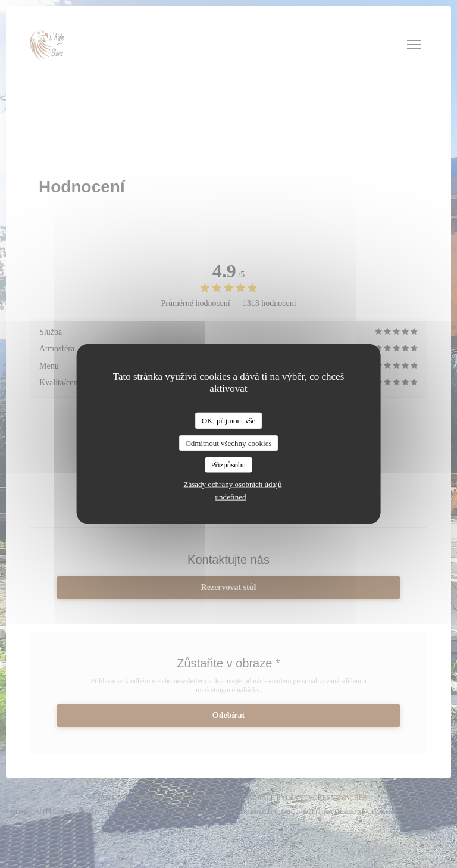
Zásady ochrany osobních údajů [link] (233, 484)
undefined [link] (231, 496)
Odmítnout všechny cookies (228, 443)
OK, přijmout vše (229, 421)
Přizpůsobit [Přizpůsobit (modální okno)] (228, 465)
